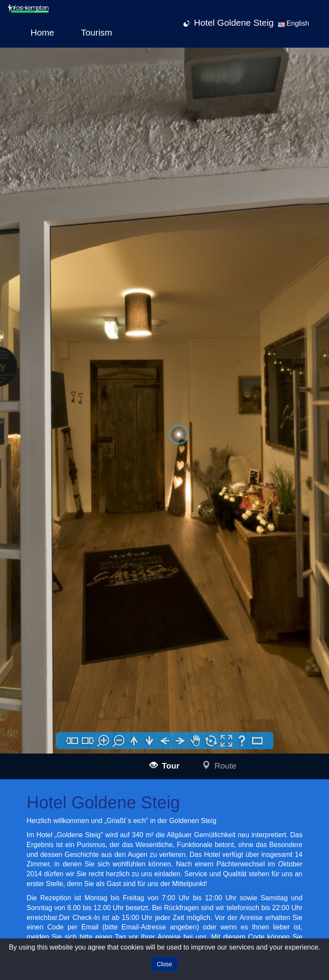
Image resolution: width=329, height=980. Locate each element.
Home (42, 32)
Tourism (97, 32)
